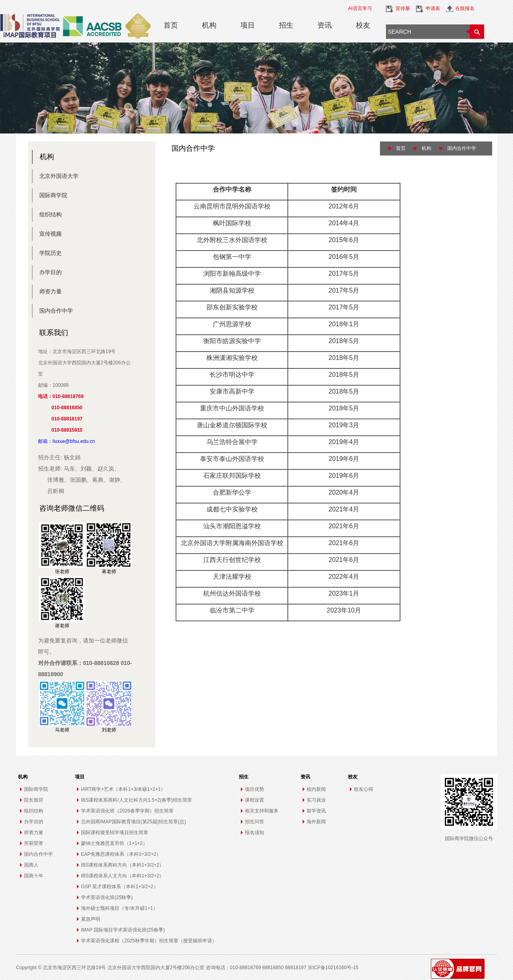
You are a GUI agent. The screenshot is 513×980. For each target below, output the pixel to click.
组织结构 (50, 214)
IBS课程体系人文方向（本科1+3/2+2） (122, 876)
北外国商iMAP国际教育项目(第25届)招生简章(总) (133, 822)
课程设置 (254, 800)
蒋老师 (109, 572)
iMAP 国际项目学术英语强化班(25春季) (123, 930)
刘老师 (109, 730)
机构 (209, 25)
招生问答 (254, 822)
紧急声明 (91, 919)
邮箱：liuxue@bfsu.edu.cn (67, 441)
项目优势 (254, 789)
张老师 (62, 572)
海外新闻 (316, 822)
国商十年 (34, 876)
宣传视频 (50, 234)
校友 (363, 25)
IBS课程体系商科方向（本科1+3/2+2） (122, 865)
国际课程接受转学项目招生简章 (115, 832)
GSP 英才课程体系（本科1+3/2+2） (120, 887)
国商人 (31, 865)
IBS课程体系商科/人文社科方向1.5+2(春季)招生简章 (136, 800)
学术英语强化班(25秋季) (107, 897)
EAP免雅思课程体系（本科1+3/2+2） (121, 854)
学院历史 (50, 253)
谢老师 (62, 626)
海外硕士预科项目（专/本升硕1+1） (119, 908)
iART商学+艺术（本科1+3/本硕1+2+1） (123, 789)
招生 (286, 25)
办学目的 (50, 272)
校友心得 (364, 789)
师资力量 (50, 291)
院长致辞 (34, 800)
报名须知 (254, 832)
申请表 (433, 8)
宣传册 (403, 8)
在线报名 (465, 8)
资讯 (325, 25)
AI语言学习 (360, 8)
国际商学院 (53, 195)
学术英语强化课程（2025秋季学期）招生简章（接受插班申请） (149, 941)
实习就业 (316, 800)
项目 (248, 25)
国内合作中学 (56, 311)
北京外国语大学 (59, 176)
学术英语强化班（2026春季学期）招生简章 (127, 811)
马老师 (62, 730)
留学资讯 (316, 811)
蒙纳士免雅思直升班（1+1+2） (114, 843)
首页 (171, 25)
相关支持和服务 (262, 811)
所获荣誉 (34, 843)
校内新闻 (316, 789)
